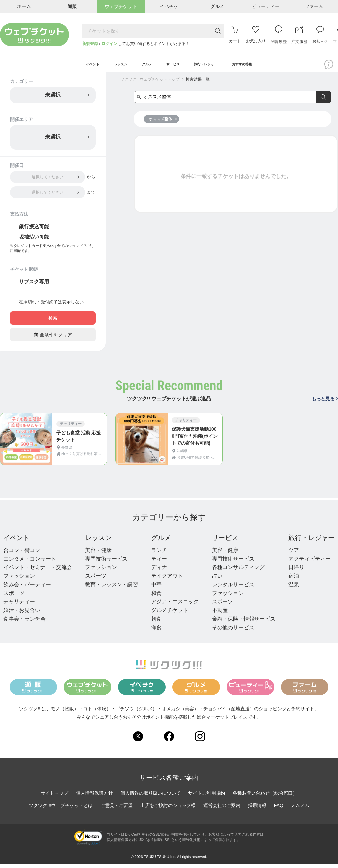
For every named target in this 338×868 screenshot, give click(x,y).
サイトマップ (54, 798)
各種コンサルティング (238, 572)
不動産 (220, 615)
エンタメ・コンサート (30, 563)
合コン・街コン (22, 554)
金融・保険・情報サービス (244, 623)
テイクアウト (167, 580)
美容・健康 (98, 554)
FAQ (279, 810)
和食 (156, 597)
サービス (225, 542)
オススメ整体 (163, 123)
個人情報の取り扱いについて (151, 798)
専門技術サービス (106, 563)
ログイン (109, 44)
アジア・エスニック (175, 606)
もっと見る (324, 403)
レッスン (98, 542)
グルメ (161, 542)
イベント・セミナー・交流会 (38, 572)
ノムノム (300, 810)
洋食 (156, 632)
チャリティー (19, 606)
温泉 (294, 589)
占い (217, 580)
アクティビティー (310, 563)
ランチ (159, 554)
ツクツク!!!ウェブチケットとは (61, 810)
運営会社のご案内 (222, 810)
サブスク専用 (34, 286)
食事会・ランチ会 (24, 623)
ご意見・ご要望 (117, 810)
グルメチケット (170, 615)
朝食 (156, 623)
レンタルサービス (233, 589)
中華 (156, 589)
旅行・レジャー (312, 542)
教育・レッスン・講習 (112, 589)
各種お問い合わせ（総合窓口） (265, 798)
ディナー (162, 572)
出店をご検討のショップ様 (168, 810)
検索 (53, 323)
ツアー (296, 554)
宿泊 (294, 580)
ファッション (19, 580)
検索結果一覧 (198, 84)
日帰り (296, 572)
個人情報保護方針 (94, 798)
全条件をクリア (53, 339)
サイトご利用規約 (207, 798)
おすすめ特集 (268, 67)
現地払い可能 (34, 241)
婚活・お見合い (22, 615)
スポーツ (14, 597)
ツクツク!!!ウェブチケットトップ (150, 84)
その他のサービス (233, 632)
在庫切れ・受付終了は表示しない (51, 306)
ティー (159, 563)
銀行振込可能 (34, 231)
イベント (17, 542)
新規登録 (90, 44)
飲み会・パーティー (27, 589)
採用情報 (257, 810)
